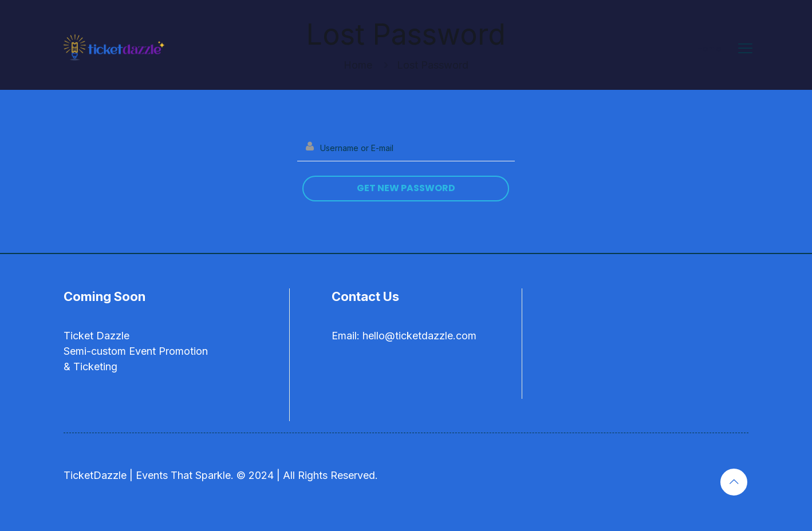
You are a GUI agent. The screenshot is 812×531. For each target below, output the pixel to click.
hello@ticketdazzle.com (419, 336)
